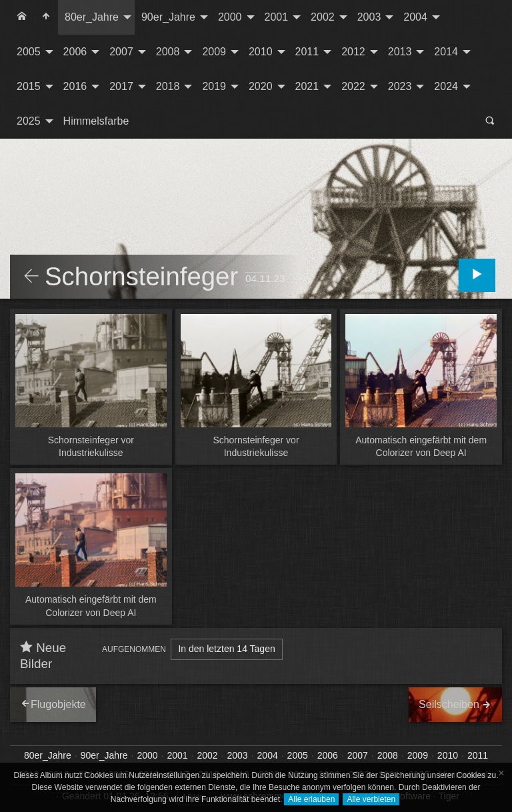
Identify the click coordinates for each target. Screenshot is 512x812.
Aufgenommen (134, 649)
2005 (29, 52)
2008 (168, 52)
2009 (214, 52)
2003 (369, 17)
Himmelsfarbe (96, 121)
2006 (75, 52)
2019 (214, 86)
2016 (75, 86)
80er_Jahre (92, 17)
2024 (446, 86)
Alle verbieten (371, 799)
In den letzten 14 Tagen (226, 649)
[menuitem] (22, 17)
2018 (168, 86)
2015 (29, 86)
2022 (353, 86)
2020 (261, 86)
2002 (323, 17)
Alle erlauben (311, 799)
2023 (400, 86)
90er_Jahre (168, 17)
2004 (415, 17)
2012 (353, 52)
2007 (121, 52)
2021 (307, 86)
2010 (261, 52)
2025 (29, 121)
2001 (277, 17)
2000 (230, 17)
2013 (400, 52)
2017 (121, 86)
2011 (307, 52)
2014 (446, 52)
